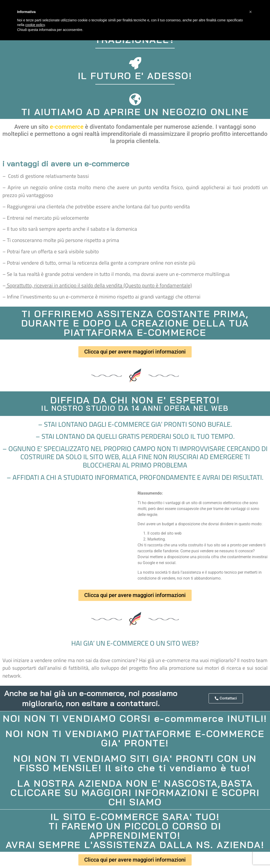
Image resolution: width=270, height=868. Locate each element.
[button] (251, 12)
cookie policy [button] (35, 25)
